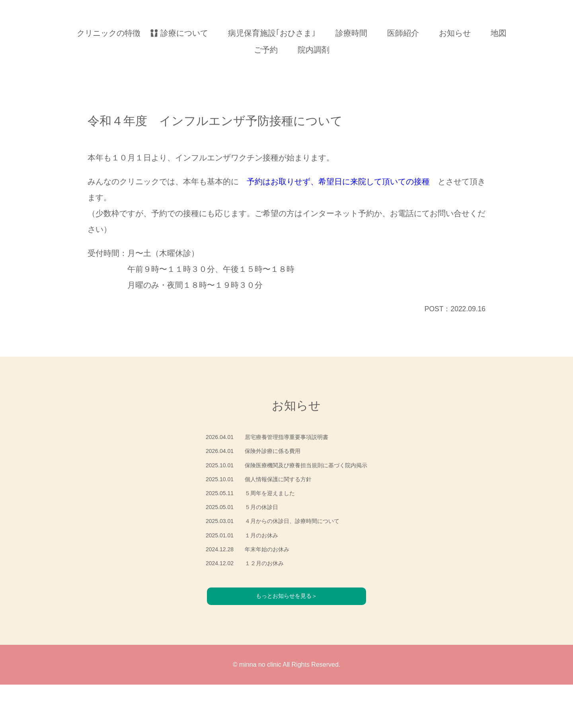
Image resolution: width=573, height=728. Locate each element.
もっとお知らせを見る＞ (286, 639)
